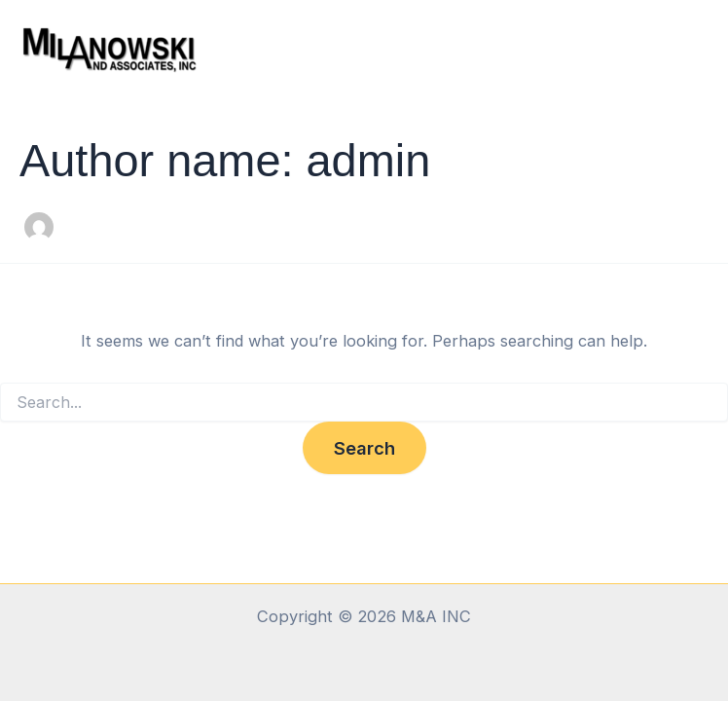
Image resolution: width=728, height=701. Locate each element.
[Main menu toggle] (687, 49)
